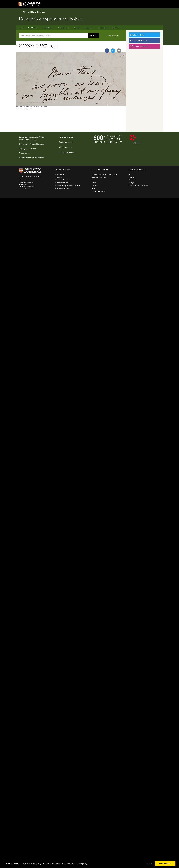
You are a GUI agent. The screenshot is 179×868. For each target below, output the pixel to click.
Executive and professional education (68, 186)
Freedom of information (27, 187)
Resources (102, 28)
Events (94, 186)
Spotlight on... (133, 183)
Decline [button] (149, 864)
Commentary (63, 28)
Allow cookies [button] (165, 864)
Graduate (59, 177)
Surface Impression (36, 158)
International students (63, 180)
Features (131, 177)
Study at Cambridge (63, 169)
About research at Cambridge (138, 186)
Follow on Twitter (137, 35)
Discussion (132, 180)
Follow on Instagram (139, 46)
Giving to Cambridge (99, 191)
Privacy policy (24, 153)
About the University (100, 169)
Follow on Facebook (138, 41)
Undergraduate (60, 174)
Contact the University (26, 182)
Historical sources (66, 137)
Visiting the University (99, 177)
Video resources (66, 147)
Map (93, 180)
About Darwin (32, 28)
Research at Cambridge (137, 169)
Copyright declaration (27, 149)
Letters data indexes (67, 152)
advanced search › (112, 36)
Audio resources (66, 142)
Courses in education (62, 189)
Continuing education (62, 183)
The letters (48, 28)
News (94, 183)
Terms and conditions (26, 189)
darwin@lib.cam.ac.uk (28, 140)
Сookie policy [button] (81, 863)
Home (20, 12)
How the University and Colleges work (105, 174)
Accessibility (23, 184)
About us (116, 28)
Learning (89, 28)
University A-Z (24, 180)
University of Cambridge (30, 144)
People (77, 28)
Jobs (94, 189)
